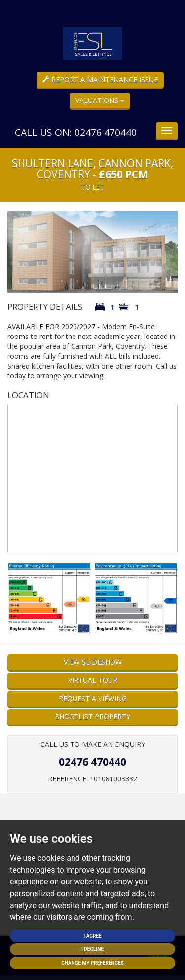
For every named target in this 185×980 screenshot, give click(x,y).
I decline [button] (92, 949)
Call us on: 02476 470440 (76, 132)
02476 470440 (92, 762)
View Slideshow (93, 662)
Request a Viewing (93, 698)
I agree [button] (92, 936)
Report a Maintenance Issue (100, 80)
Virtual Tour (93, 680)
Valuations (100, 100)
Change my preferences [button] (92, 963)
